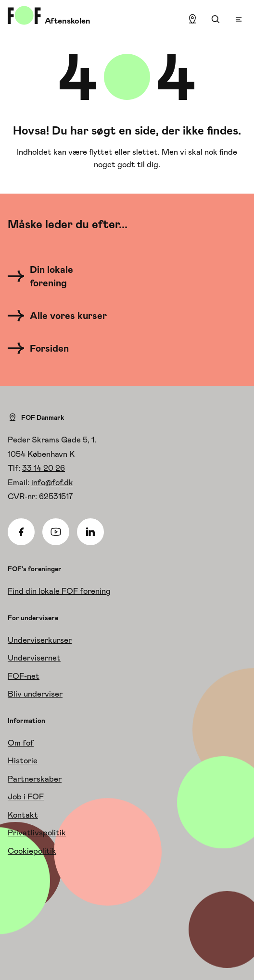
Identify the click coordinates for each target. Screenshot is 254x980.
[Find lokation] (192, 19)
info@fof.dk (52, 482)
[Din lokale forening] (61, 276)
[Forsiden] (44, 348)
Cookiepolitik (32, 851)
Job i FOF (26, 796)
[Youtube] (56, 532)
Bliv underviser (35, 694)
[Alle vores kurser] (61, 316)
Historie (23, 760)
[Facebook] (21, 532)
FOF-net (24, 676)
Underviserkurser (40, 640)
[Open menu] (239, 19)
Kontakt (23, 815)
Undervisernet (34, 658)
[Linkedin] (90, 532)
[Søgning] (216, 19)
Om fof (21, 743)
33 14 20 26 (44, 468)
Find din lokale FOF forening (59, 591)
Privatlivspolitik (37, 833)
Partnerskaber (35, 779)
